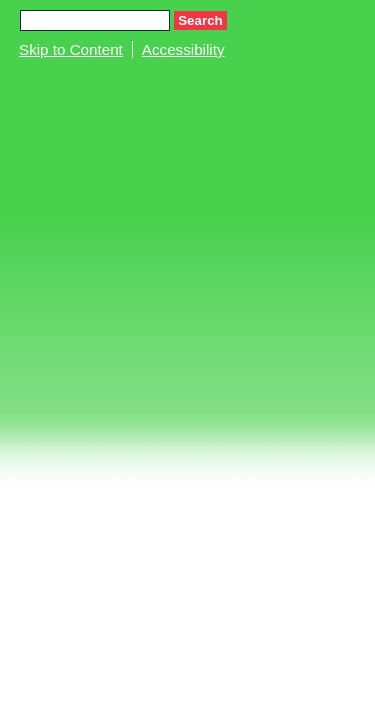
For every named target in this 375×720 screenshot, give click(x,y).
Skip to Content (71, 49)
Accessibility (183, 49)
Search (200, 20)
